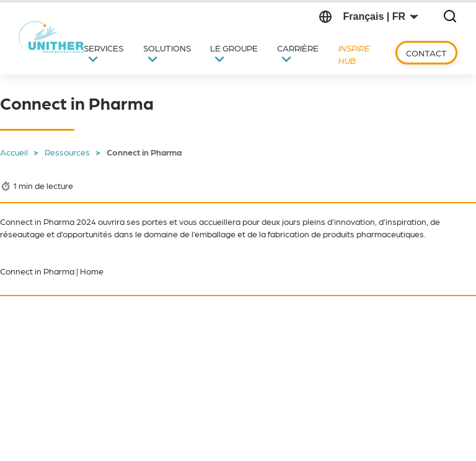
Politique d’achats (182, 436)
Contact (426, 53)
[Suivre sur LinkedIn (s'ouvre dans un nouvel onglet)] (69, 357)
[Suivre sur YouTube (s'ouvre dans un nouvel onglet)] (101, 357)
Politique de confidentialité (360, 436)
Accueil (14, 152)
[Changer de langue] (380, 17)
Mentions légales (263, 436)
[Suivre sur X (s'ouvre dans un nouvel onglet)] (37, 357)
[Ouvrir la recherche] (450, 17)
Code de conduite (100, 436)
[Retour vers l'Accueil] (52, 37)
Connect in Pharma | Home (52, 271)
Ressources (67, 152)
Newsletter (210, 336)
